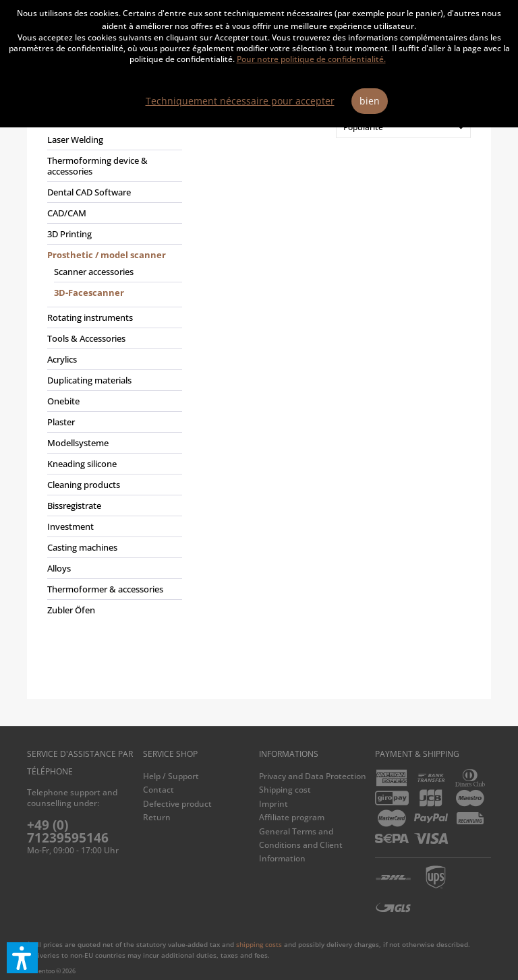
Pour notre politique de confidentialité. (311, 59)
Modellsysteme (78, 443)
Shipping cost (285, 790)
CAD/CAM (67, 213)
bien (370, 101)
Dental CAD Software (89, 192)
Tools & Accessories (86, 338)
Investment (70, 526)
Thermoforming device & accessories (97, 166)
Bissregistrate (74, 506)
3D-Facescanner (89, 293)
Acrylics (62, 359)
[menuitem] (111, 372)
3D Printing (69, 234)
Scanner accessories (94, 272)
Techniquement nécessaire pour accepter (240, 101)
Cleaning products (84, 485)
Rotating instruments (90, 317)
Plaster (61, 422)
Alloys (59, 568)
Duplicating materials (89, 380)
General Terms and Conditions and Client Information (301, 845)
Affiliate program (292, 817)
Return (157, 817)
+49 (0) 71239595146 (68, 831)
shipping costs (259, 944)
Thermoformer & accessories (105, 589)
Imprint (274, 804)
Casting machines (82, 547)
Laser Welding (75, 140)
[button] (22, 958)
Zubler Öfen (71, 610)
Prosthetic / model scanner (107, 255)
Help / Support (171, 776)
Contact (159, 790)
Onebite (63, 401)
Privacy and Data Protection (313, 776)
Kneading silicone (82, 464)
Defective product (177, 804)
